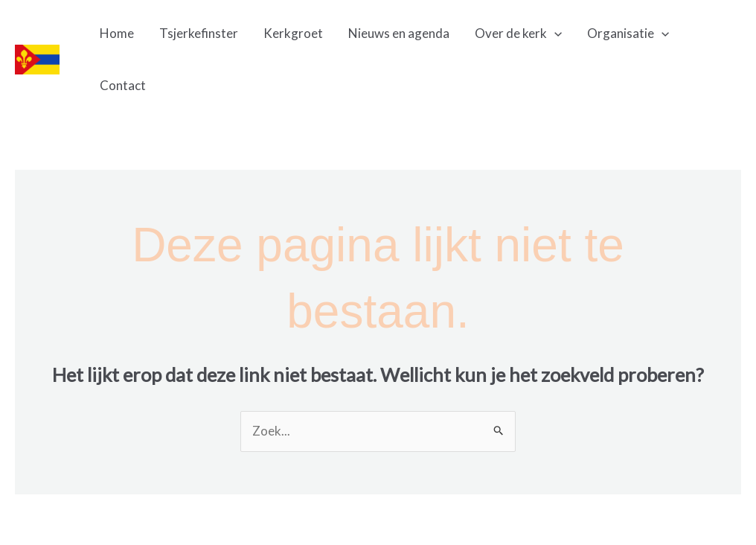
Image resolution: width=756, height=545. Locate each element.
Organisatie (628, 34)
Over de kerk (518, 34)
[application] (554, 34)
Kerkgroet (293, 33)
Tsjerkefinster (199, 33)
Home (117, 33)
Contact (123, 85)
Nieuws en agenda (399, 33)
